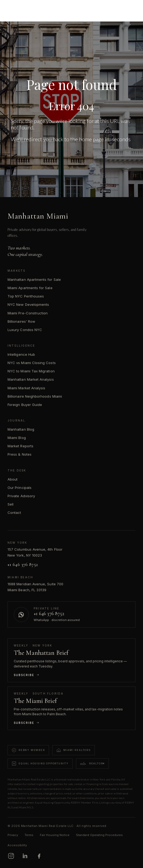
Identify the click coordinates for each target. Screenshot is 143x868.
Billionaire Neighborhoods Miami (35, 396)
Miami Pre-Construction (28, 313)
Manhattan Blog (21, 429)
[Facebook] (39, 856)
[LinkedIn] (25, 856)
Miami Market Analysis (26, 388)
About (13, 479)
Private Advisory (21, 496)
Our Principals (20, 488)
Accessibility (17, 845)
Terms (29, 835)
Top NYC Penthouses (26, 296)
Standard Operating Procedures (99, 835)
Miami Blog (17, 438)
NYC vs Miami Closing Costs (32, 363)
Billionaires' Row (21, 321)
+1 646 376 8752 (23, 564)
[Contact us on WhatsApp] (71, 615)
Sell (11, 504)
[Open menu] (131, 9)
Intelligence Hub (21, 354)
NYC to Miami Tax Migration (31, 371)
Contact (14, 513)
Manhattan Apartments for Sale (34, 279)
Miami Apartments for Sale (30, 288)
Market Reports (20, 446)
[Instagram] (11, 856)
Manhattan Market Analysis (31, 379)
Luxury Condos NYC (25, 330)
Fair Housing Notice (55, 835)
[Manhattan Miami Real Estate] (30, 9)
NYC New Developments (28, 304)
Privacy (13, 835)
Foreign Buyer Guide (25, 405)
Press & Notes (20, 454)
